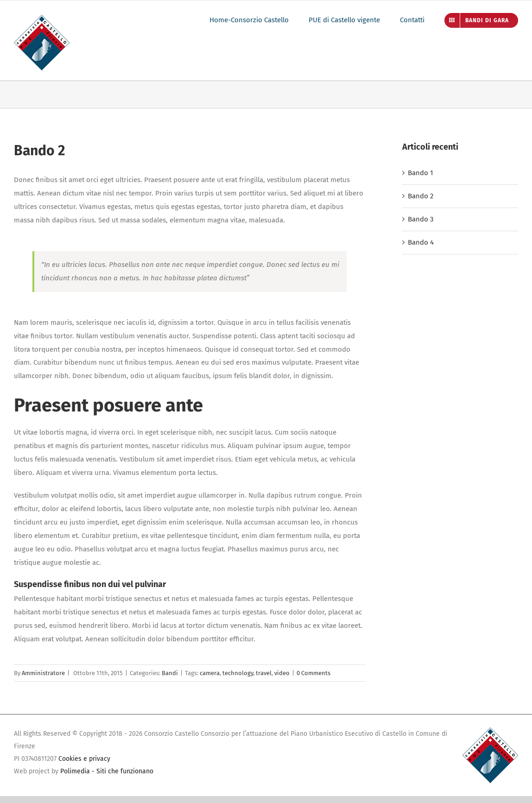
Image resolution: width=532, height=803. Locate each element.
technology (238, 673)
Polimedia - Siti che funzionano (107, 771)
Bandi (170, 673)
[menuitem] (259, 20)
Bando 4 (421, 242)
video (282, 673)
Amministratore (43, 673)
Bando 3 (421, 219)
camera (210, 673)
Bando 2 (421, 196)
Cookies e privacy (84, 759)
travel (264, 673)
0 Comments (313, 673)
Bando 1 (421, 173)
